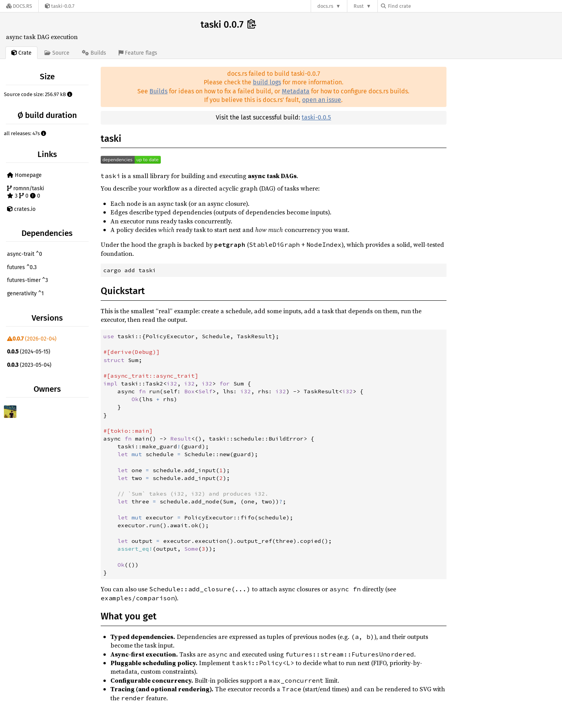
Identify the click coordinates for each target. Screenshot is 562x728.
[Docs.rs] (19, 6)
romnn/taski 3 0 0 (26, 192)
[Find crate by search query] (420, 6)
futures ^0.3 (22, 267)
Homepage (24, 175)
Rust (359, 6)
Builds (158, 91)
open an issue (322, 100)
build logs (267, 82)
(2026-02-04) (32, 339)
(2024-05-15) (29, 352)
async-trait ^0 (25, 254)
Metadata (296, 91)
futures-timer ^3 (28, 280)
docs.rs (325, 6)
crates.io (21, 209)
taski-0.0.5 (316, 117)
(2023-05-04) (29, 365)
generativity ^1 (25, 294)
